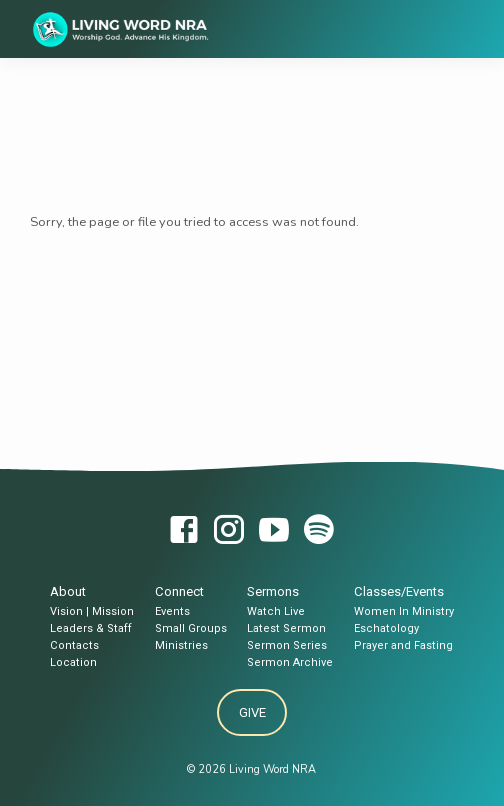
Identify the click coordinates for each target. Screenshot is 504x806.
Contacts (74, 645)
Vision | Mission (92, 611)
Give (251, 712)
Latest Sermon (286, 628)
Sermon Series (287, 645)
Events (172, 611)
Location (73, 662)
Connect (179, 591)
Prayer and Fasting (403, 645)
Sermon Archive (290, 662)
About (68, 591)
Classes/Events (399, 591)
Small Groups (191, 628)
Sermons (273, 591)
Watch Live (276, 611)
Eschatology (386, 628)
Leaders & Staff (91, 628)
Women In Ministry (404, 611)
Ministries (181, 645)
